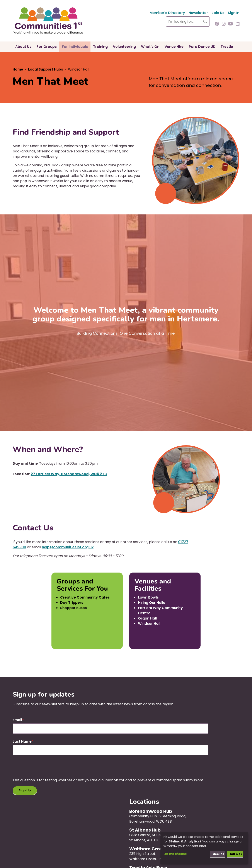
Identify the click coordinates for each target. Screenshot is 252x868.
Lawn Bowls (148, 597)
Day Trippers (72, 603)
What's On (150, 47)
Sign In (234, 13)
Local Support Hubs (46, 69)
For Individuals (75, 47)
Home (18, 69)
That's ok (234, 854)
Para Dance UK (202, 47)
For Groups (47, 47)
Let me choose (175, 854)
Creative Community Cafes (85, 597)
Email (17, 720)
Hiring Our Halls (152, 603)
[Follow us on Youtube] (231, 24)
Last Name (22, 741)
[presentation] (46, 769)
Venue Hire (174, 47)
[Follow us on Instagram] (224, 24)
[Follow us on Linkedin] (238, 24)
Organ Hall (147, 618)
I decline (215, 854)
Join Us (218, 13)
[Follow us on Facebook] (217, 24)
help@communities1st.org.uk (68, 547)
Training (100, 47)
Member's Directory (167, 13)
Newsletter (198, 13)
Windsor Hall (149, 624)
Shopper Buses (73, 608)
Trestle (227, 47)
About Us (23, 47)
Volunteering (124, 47)
